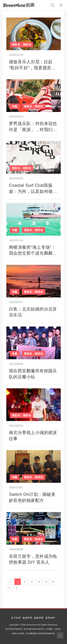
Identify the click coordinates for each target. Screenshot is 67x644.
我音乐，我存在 (21, 45)
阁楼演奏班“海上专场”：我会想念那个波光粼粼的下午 (33, 253)
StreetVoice (19, 5)
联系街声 (50, 618)
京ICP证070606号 (14, 629)
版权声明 (39, 618)
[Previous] (10, 582)
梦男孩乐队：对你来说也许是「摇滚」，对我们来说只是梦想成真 (33, 129)
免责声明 (27, 618)
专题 (15, 106)
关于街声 (16, 618)
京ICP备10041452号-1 (34, 629)
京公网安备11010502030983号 (41, 633)
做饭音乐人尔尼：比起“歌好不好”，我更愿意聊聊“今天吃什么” (32, 68)
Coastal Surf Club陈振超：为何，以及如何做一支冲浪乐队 (33, 191)
